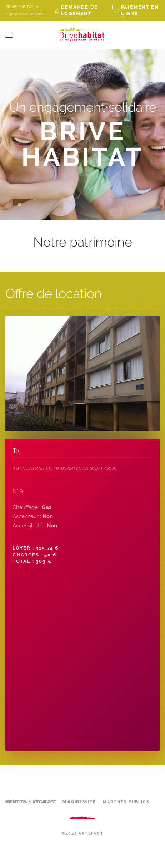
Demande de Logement (79, 10)
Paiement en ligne (140, 10)
